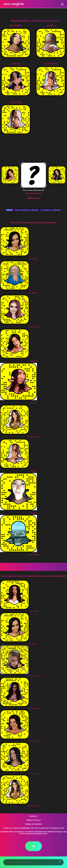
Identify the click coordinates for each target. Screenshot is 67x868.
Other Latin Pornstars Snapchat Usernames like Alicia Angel (34, 576)
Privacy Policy (34, 820)
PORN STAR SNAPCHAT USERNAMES (27, 210)
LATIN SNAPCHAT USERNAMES (50, 210)
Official (10, 210)
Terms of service (34, 824)
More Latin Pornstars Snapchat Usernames (34, 223)
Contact (33, 816)
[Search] (34, 862)
